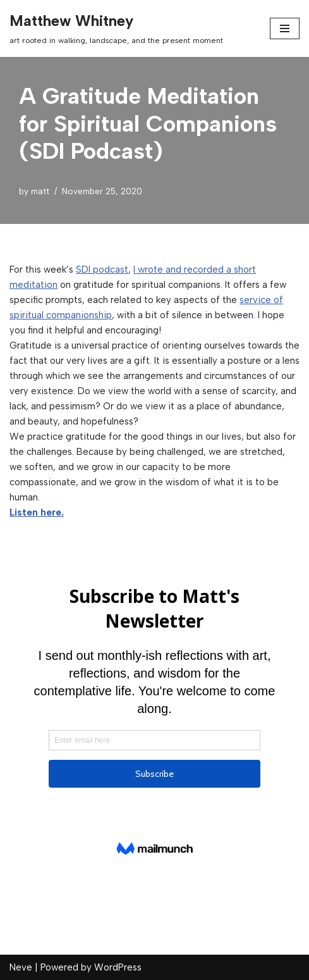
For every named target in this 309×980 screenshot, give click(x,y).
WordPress (118, 967)
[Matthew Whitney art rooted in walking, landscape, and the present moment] (116, 28)
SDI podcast (102, 270)
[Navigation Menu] (285, 28)
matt (40, 191)
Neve (21, 967)
